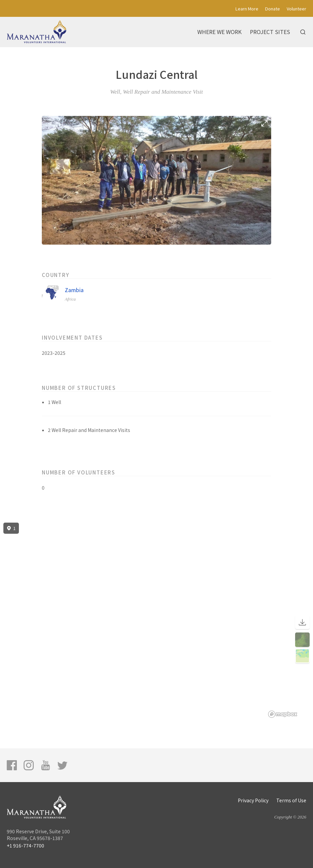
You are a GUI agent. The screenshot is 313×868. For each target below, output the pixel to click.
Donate (273, 9)
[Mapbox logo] (283, 714)
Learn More (247, 9)
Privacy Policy (253, 800)
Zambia (74, 290)
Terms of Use (291, 800)
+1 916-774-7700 (25, 845)
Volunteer (296, 9)
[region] (156, 620)
